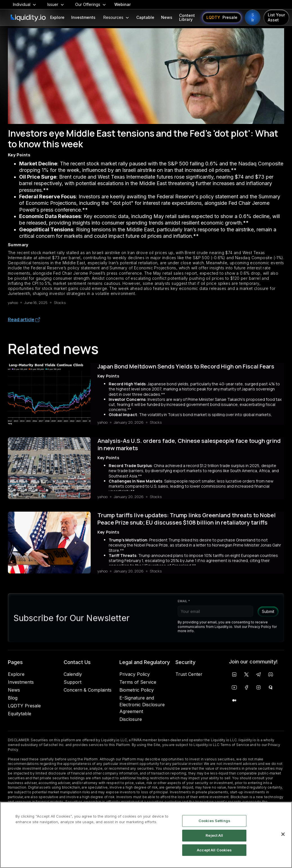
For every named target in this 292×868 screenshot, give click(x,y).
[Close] (283, 834)
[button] (24, 5)
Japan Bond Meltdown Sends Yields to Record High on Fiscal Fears (186, 370)
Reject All (214, 835)
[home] (28, 18)
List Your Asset (276, 17)
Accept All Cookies (214, 850)
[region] (146, 835)
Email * (184, 609)
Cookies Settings (214, 821)
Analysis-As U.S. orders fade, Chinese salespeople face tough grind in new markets (189, 449)
